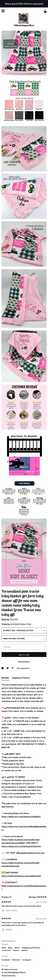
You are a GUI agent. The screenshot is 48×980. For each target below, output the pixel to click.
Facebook (6, 960)
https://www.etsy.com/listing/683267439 (21, 846)
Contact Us (6, 950)
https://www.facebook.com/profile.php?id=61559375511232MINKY (21, 841)
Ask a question (23, 668)
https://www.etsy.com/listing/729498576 (21, 816)
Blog (10, 948)
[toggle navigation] (3, 11)
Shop (4, 948)
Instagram (27, 960)
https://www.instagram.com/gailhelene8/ (21, 876)
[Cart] (45, 12)
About (17, 948)
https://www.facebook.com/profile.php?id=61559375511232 (21, 864)
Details (5, 678)
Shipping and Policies (31, 948)
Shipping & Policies (21, 678)
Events (16, 950)
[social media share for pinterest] (13, 668)
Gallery (24, 950)
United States (19, 624)
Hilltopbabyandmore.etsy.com (30, 853)
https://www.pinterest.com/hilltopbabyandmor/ (24, 887)
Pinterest (16, 960)
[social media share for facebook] (3, 668)
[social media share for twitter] (8, 668)
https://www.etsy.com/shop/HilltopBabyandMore (24, 828)
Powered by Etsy (9, 976)
